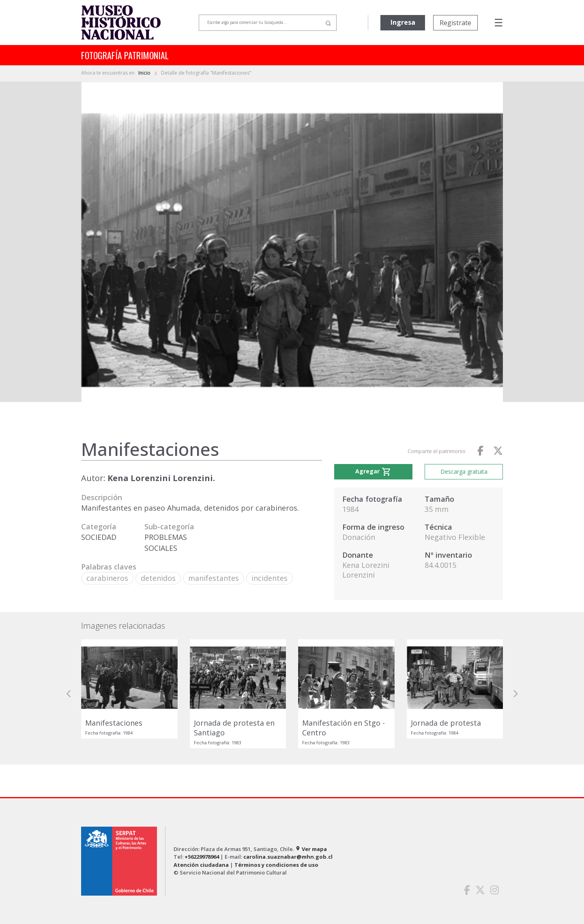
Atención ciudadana (201, 865)
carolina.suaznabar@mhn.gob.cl (288, 857)
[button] (69, 694)
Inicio (145, 73)
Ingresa (403, 22)
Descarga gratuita (464, 472)
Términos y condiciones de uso (276, 865)
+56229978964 (202, 857)
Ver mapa (311, 849)
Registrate (455, 23)
